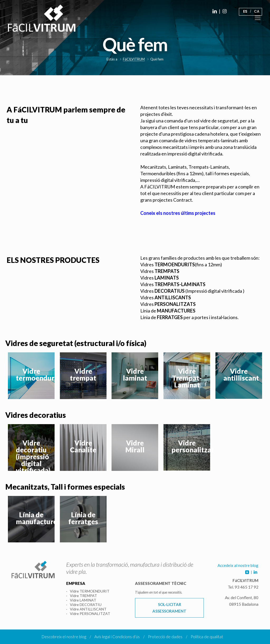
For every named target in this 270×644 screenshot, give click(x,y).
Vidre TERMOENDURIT (90, 591)
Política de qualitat (207, 637)
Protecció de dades (165, 637)
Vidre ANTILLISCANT (88, 609)
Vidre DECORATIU (86, 605)
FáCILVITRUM (134, 59)
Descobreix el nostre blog (64, 637)
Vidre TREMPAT (83, 596)
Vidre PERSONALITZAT (90, 614)
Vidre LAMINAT (83, 600)
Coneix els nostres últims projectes (178, 213)
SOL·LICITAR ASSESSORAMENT (169, 608)
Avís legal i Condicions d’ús (117, 637)
